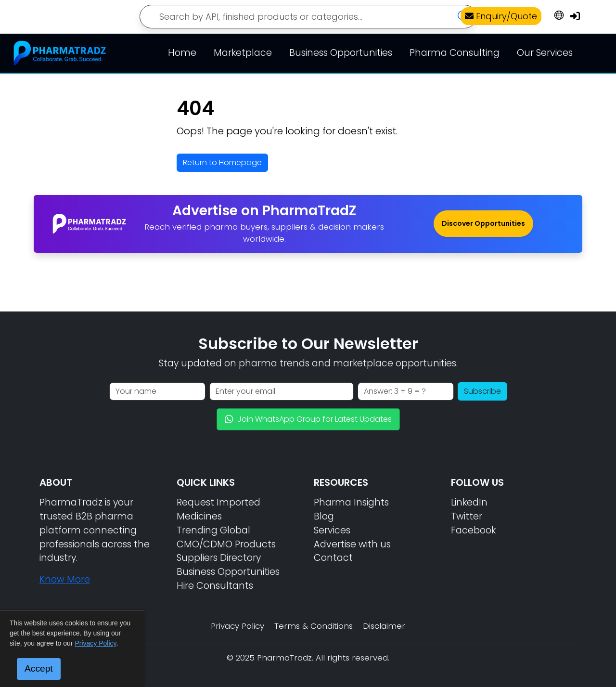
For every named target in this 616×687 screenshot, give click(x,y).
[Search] (308, 17)
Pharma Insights (351, 502)
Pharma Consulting (455, 53)
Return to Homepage (222, 162)
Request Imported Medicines (218, 509)
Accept (39, 668)
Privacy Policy (237, 626)
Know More (65, 579)
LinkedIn (469, 502)
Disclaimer (384, 626)
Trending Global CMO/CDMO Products (226, 537)
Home (182, 53)
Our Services (545, 53)
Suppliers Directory (219, 558)
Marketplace (243, 53)
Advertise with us (352, 544)
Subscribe (482, 391)
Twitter (467, 516)
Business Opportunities (341, 53)
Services (332, 530)
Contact (333, 558)
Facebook (473, 530)
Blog (324, 516)
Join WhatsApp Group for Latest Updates (308, 419)
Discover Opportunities (483, 223)
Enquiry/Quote (501, 16)
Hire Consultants (215, 586)
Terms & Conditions (314, 626)
